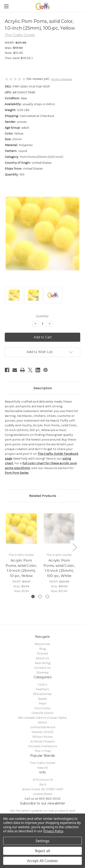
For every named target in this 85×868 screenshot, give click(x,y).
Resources (42, 644)
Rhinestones (42, 694)
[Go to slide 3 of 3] (47, 596)
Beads (43, 699)
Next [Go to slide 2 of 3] (75, 547)
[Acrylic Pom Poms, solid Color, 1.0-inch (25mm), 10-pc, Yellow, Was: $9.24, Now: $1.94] (21, 529)
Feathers (42, 689)
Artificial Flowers (43, 741)
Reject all (42, 851)
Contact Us (43, 668)
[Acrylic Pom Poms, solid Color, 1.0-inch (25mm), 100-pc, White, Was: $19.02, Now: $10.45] (59, 529)
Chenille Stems (42, 713)
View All (42, 768)
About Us (42, 658)
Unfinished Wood (43, 727)
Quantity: (42, 316)
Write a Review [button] (62, 79)
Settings (42, 841)
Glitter (42, 722)
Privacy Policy (53, 831)
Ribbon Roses (43, 737)
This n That (43, 751)
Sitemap (43, 672)
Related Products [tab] (43, 496)
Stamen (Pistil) (42, 732)
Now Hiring (42, 663)
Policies (43, 653)
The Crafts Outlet (43, 763)
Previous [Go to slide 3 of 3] (6, 547)
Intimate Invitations (43, 746)
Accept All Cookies (43, 861)
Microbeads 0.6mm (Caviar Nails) (42, 718)
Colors (42, 684)
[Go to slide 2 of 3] (40, 596)
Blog (42, 649)
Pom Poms (42, 708)
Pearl (43, 703)
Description (43, 388)
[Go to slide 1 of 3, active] (33, 596)
